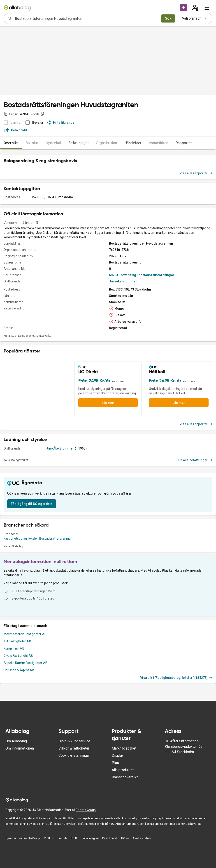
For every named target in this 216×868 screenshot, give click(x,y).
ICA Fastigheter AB (17, 641)
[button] (183, 8)
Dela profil (16, 130)
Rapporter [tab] (184, 143)
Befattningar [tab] (79, 143)
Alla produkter (123, 770)
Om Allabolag (16, 741)
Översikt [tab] (11, 143)
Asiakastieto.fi (142, 838)
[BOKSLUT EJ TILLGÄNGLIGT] (11, 123)
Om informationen (20, 748)
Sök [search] (168, 18)
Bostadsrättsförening (55, 539)
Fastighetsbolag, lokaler (21, 539)
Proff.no (49, 838)
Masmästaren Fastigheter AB (25, 634)
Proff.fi (75, 838)
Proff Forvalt (110, 838)
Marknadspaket (124, 748)
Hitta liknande (61, 123)
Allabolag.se (91, 838)
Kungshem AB (14, 648)
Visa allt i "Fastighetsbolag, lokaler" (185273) (176, 678)
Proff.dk (62, 838)
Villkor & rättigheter (74, 748)
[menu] (207, 8)
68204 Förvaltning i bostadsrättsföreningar (142, 275)
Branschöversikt (125, 777)
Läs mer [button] (108, 403)
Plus (115, 763)
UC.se (125, 838)
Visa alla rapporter (196, 173)
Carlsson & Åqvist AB (19, 670)
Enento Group (86, 810)
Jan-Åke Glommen (123, 281)
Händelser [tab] (133, 143)
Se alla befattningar (195, 460)
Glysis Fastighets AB (18, 656)
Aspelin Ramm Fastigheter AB (26, 663)
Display (118, 756)
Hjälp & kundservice (74, 741)
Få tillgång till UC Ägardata (32, 504)
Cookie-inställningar (74, 756)
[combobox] (86, 18)
